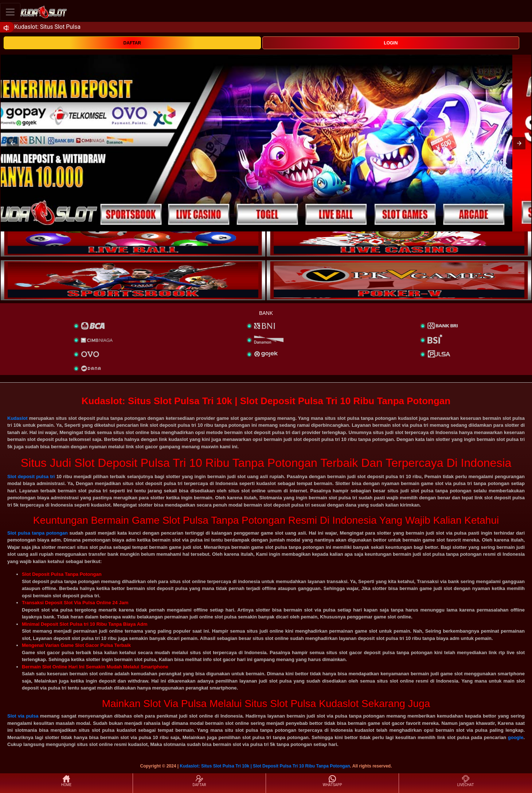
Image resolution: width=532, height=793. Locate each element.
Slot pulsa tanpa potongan (38, 533)
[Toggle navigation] (10, 12)
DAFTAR (132, 43)
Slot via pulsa (23, 716)
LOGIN (391, 43)
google (516, 737)
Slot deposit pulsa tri (31, 476)
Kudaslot (17, 418)
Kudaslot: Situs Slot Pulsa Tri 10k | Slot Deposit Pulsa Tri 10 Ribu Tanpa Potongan (265, 766)
